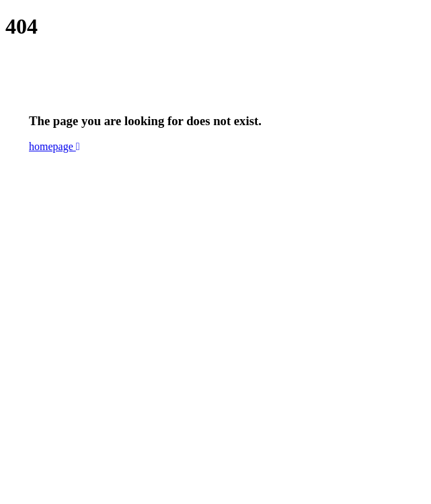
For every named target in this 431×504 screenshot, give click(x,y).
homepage (54, 146)
